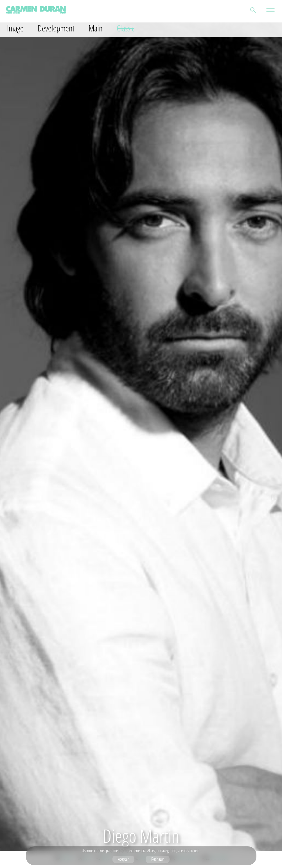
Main (96, 28)
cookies (100, 851)
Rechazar (158, 859)
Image (15, 28)
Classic (126, 28)
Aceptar (123, 859)
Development (56, 28)
